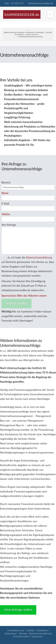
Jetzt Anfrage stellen (18, 610)
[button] (50, 14)
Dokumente (11, 633)
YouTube (30, 630)
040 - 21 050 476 (14, 3)
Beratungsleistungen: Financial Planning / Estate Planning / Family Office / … (28, 33)
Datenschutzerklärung (39, 257)
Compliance (43, 630)
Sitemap (23, 633)
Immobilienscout (16, 630)
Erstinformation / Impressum (28, 636)
